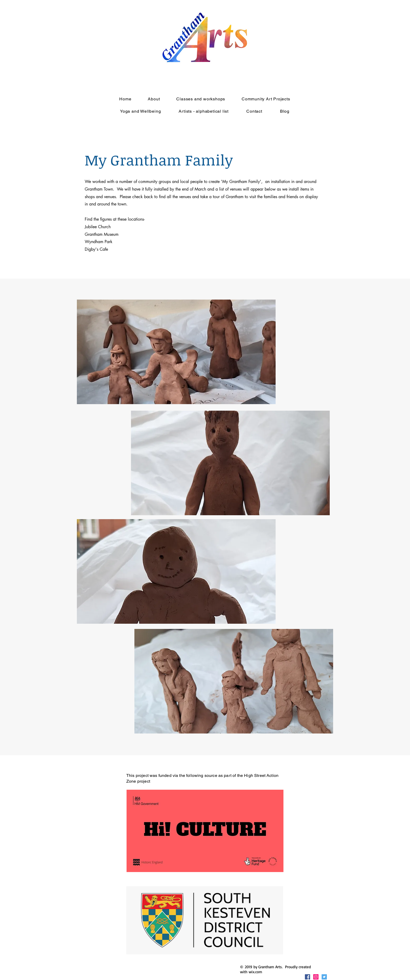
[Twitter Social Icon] (324, 977)
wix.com (255, 972)
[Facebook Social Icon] (307, 977)
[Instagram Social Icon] (316, 977)
